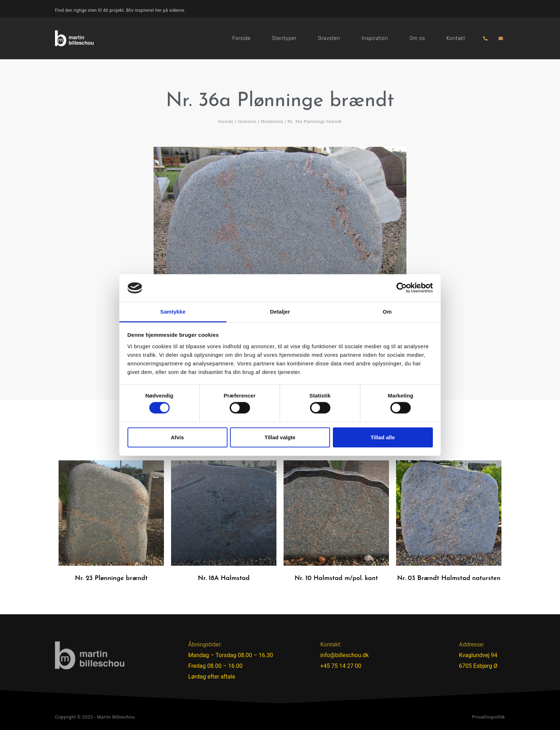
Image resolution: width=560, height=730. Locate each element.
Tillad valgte (280, 437)
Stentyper (284, 38)
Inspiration (375, 38)
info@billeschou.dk (345, 655)
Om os (417, 38)
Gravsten (329, 38)
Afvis (177, 437)
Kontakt (456, 38)
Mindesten (272, 121)
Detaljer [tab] (280, 312)
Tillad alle (382, 437)
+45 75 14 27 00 (341, 666)
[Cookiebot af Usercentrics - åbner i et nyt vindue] (402, 288)
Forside (242, 38)
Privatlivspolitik (488, 717)
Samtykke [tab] (173, 312)
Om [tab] (387, 312)
